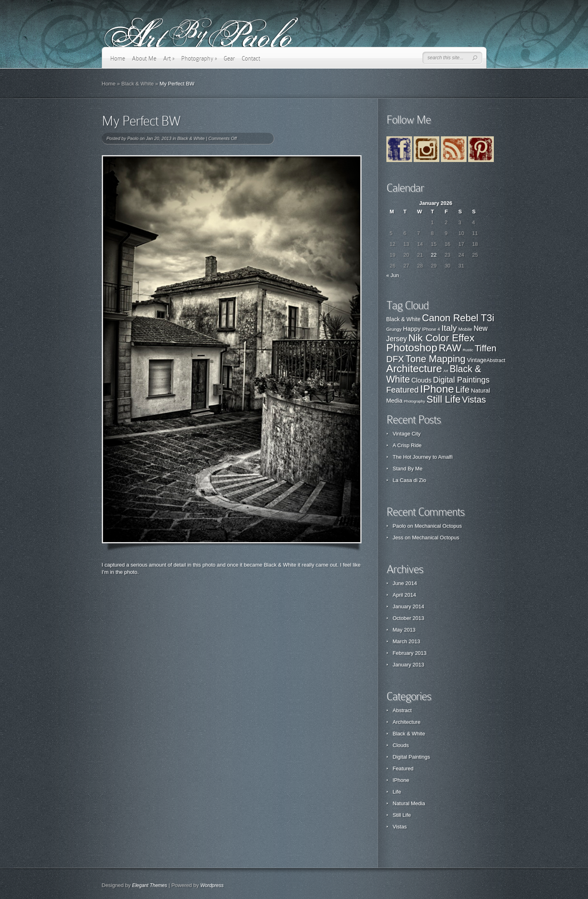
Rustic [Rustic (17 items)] (468, 350)
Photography (199, 59)
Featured (403, 768)
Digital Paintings (411, 757)
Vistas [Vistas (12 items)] (474, 400)
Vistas (400, 827)
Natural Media (409, 803)
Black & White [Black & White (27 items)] (404, 319)
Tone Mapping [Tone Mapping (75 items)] (436, 359)
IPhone (401, 780)
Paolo (133, 138)
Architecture (407, 722)
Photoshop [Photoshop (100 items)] (412, 348)
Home (118, 59)
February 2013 (410, 653)
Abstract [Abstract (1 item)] (496, 360)
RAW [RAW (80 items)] (450, 348)
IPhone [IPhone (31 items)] (437, 389)
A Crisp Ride (407, 445)
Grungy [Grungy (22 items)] (394, 329)
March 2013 (407, 641)
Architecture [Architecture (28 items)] (414, 369)
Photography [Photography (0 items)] (415, 401)
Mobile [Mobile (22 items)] (465, 329)
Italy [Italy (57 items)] (449, 328)
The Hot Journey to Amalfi (423, 457)
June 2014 (405, 583)
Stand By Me (408, 469)
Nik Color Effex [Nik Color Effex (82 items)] (442, 338)
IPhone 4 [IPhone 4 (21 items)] (431, 329)
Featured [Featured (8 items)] (403, 390)
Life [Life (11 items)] (462, 390)
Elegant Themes (149, 885)
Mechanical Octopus (438, 526)
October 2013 (409, 618)
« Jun (393, 275)
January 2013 (409, 665)
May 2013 (404, 630)
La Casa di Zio (410, 480)
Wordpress (212, 885)
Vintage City (407, 434)
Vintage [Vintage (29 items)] (477, 360)
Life (397, 792)
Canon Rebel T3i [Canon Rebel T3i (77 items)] (458, 318)
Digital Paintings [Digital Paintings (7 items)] (461, 380)
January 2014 (409, 606)
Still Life (402, 815)
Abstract (402, 710)
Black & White (138, 84)
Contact (251, 59)
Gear (229, 59)
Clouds (401, 745)
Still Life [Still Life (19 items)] (444, 399)
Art (169, 59)
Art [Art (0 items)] (446, 371)
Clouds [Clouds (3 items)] (421, 380)
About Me (144, 59)
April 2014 (405, 595)
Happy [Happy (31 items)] (412, 329)
